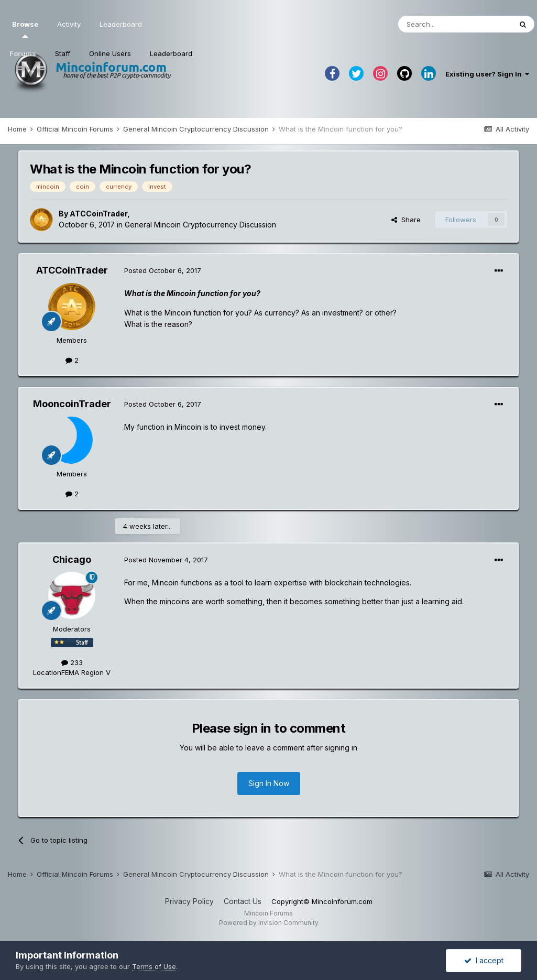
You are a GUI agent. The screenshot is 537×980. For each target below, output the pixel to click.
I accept (484, 960)
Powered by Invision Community (269, 923)
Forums (23, 53)
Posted (163, 270)
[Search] (455, 24)
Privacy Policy (189, 901)
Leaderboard (171, 53)
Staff (63, 53)
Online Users (110, 53)
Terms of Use (154, 966)
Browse (25, 29)
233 (72, 662)
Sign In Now (269, 783)
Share (406, 220)
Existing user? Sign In (487, 74)
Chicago (72, 559)
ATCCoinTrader (98, 214)
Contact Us (243, 901)
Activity (69, 24)
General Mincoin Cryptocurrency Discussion (200, 225)
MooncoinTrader (72, 404)
